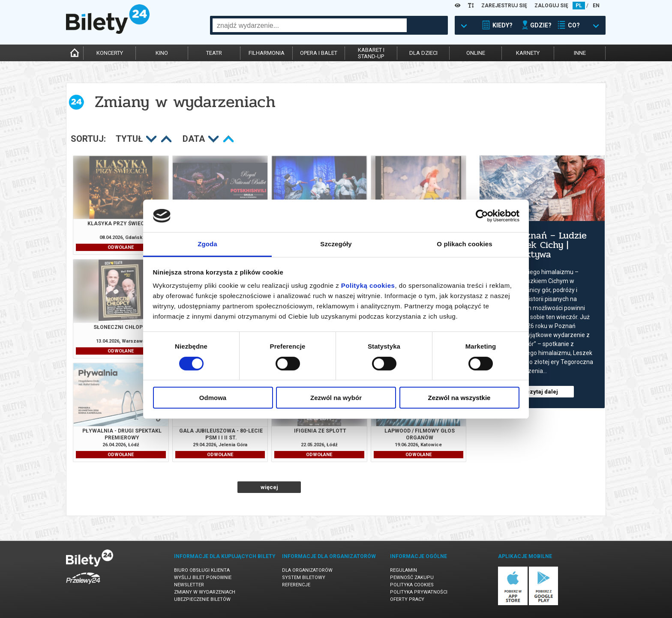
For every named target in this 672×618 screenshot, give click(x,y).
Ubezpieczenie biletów (202, 599)
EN (596, 6)
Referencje (296, 585)
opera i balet (319, 53)
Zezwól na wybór (336, 398)
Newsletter (189, 585)
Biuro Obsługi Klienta (202, 570)
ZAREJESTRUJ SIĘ (504, 6)
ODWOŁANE (121, 247)
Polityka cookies (412, 585)
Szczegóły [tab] (336, 244)
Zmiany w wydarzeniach (205, 592)
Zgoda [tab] (207, 244)
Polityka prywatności (419, 592)
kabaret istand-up (371, 53)
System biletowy (304, 578)
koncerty (110, 53)
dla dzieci (423, 53)
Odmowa (213, 398)
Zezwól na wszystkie (459, 398)
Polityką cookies (368, 285)
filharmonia (267, 53)
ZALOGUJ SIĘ (551, 6)
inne (580, 53)
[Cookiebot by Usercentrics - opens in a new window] (482, 216)
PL (579, 6)
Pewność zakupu (412, 578)
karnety (528, 53)
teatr (214, 53)
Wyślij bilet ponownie (203, 578)
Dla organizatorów (307, 570)
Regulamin (403, 570)
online (476, 53)
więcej (269, 487)
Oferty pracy (407, 599)
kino (162, 53)
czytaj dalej (542, 392)
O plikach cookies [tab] (464, 244)
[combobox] (310, 25)
